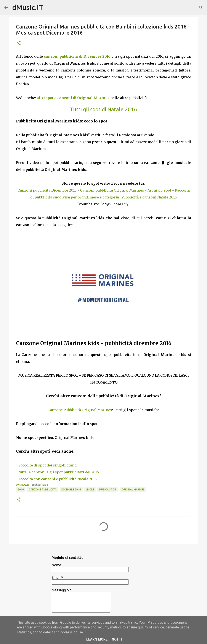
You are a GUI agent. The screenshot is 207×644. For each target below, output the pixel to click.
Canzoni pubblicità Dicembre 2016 (47, 190)
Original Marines (133, 489)
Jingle (90, 489)
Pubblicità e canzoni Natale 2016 (149, 197)
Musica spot (108, 489)
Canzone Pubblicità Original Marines (80, 410)
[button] (19, 43)
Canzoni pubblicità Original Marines (112, 190)
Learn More (97, 639)
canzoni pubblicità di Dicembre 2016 (77, 56)
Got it (117, 639)
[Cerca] (201, 8)
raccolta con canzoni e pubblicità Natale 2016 (58, 479)
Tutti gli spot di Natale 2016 (103, 109)
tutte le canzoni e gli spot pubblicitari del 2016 (59, 472)
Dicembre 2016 (71, 489)
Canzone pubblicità (43, 489)
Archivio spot (159, 190)
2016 (21, 489)
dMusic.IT (28, 7)
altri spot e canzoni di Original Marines (73, 98)
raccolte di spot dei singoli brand (48, 465)
